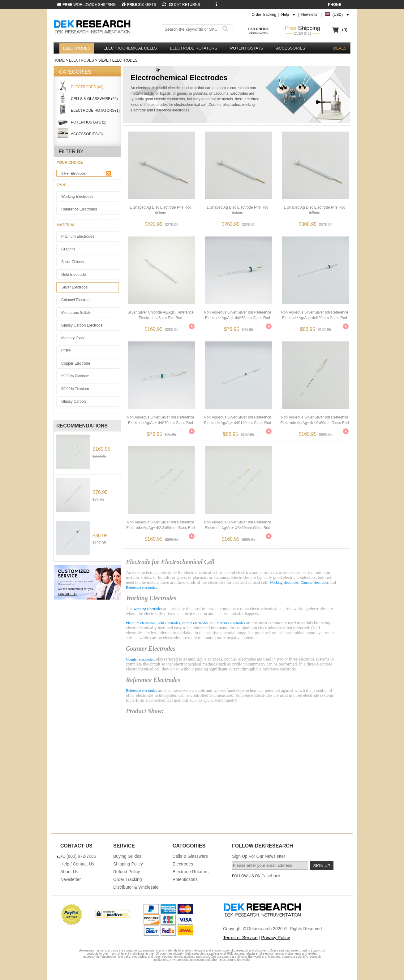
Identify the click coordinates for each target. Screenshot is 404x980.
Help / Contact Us (77, 864)
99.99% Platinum (75, 376)
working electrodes (148, 609)
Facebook (271, 876)
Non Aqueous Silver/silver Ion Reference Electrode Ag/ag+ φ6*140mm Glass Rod (237, 420)
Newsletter (310, 15)
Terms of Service (240, 937)
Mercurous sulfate (76, 313)
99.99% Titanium (75, 389)
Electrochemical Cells (130, 48)
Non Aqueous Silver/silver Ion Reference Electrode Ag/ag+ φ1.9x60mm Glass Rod (314, 420)
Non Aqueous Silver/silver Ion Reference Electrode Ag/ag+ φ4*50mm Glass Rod (237, 315)
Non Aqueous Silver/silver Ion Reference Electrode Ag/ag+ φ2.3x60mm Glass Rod (160, 525)
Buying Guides (127, 856)
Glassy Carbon (73, 401)
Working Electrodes (77, 197)
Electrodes (77, 48)
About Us (69, 872)
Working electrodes (284, 583)
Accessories (291, 48)
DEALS (340, 48)
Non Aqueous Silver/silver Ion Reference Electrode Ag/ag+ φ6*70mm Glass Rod (160, 420)
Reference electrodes (141, 588)
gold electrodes (169, 623)
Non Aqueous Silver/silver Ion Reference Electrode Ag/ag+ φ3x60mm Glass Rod (237, 525)
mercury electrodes (231, 623)
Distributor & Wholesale (136, 887)
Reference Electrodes (79, 209)
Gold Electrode (73, 275)
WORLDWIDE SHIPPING (86, 5)
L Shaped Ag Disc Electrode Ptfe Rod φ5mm (314, 210)
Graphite (68, 249)
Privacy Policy (275, 937)
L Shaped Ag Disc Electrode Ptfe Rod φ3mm (160, 210)
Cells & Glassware (190, 856)
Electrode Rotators (193, 48)
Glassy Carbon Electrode (82, 325)
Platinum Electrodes (78, 236)
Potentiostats (247, 48)
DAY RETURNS (181, 5)
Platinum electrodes (141, 623)
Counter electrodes (315, 583)
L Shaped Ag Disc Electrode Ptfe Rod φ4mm (237, 210)
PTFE (66, 351)
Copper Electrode (76, 363)
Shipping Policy (128, 864)
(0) (345, 30)
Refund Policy (127, 872)
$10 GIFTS (139, 5)
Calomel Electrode (76, 300)
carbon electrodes (195, 623)
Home (59, 60)
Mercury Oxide (73, 338)
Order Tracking (264, 15)
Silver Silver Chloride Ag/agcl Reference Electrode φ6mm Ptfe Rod (161, 315)
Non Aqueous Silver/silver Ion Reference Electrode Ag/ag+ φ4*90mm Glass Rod (314, 315)
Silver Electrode (86, 173)
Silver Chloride (73, 262)
